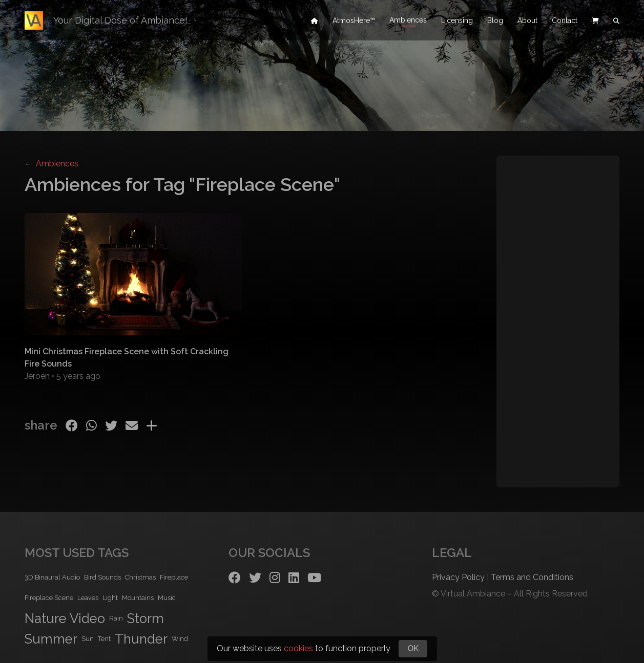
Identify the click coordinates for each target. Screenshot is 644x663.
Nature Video (65, 618)
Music (167, 598)
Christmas (140, 577)
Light (110, 598)
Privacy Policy (458, 577)
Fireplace (174, 577)
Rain (116, 618)
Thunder (141, 639)
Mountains (138, 598)
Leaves (88, 598)
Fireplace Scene (49, 598)
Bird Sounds (102, 577)
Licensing (457, 20)
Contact (565, 20)
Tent (104, 639)
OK (413, 648)
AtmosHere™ (354, 20)
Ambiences (408, 20)
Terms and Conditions (532, 577)
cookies (298, 648)
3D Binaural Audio (52, 577)
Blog (495, 20)
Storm (146, 618)
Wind (180, 639)
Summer (51, 639)
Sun (88, 639)
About (527, 20)
